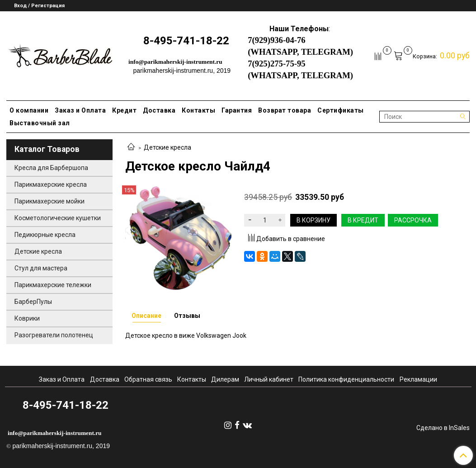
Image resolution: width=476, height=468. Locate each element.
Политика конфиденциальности (346, 379)
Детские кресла (167, 147)
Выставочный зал (40, 123)
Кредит (124, 110)
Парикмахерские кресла (51, 184)
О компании (29, 110)
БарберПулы (33, 302)
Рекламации (418, 379)
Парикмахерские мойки (49, 201)
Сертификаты (341, 110)
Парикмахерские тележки (53, 285)
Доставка (159, 110)
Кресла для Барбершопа (51, 168)
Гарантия (237, 110)
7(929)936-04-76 (276, 40)
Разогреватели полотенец (54, 335)
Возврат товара (285, 110)
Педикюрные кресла (45, 235)
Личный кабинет (269, 379)
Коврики (27, 318)
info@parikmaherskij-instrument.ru (175, 62)
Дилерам (225, 379)
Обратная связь (148, 379)
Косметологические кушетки (58, 218)
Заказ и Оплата (80, 110)
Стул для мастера (41, 268)
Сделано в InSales (443, 428)
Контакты (198, 110)
